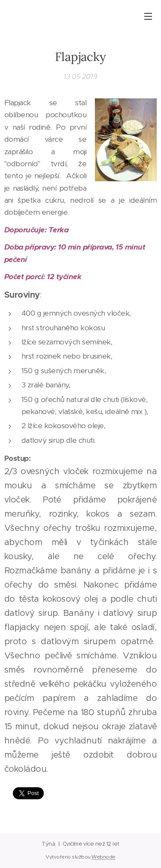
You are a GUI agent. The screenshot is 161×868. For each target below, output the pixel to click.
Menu (148, 16)
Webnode (103, 857)
